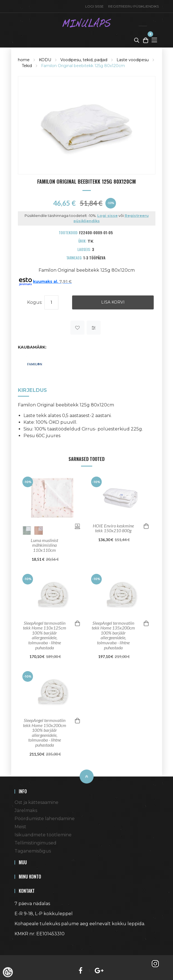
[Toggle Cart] (146, 40)
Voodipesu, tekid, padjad (84, 60)
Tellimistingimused (35, 843)
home (24, 60)
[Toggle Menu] (154, 40)
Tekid (27, 66)
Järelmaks (26, 810)
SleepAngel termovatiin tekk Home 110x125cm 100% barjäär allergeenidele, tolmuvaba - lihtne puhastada (45, 635)
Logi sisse (94, 6)
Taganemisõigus (33, 851)
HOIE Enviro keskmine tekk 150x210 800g (113, 528)
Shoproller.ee (24, 944)
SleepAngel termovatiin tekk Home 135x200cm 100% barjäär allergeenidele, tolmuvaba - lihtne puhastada (113, 635)
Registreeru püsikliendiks (133, 6)
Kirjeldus (32, 390)
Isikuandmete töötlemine (43, 835)
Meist (20, 827)
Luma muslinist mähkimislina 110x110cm (44, 545)
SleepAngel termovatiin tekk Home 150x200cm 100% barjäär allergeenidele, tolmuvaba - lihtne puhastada (45, 733)
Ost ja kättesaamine (36, 802)
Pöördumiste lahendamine (45, 819)
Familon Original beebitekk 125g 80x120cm (83, 66)
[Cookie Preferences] (8, 972)
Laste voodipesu (133, 60)
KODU (45, 60)
